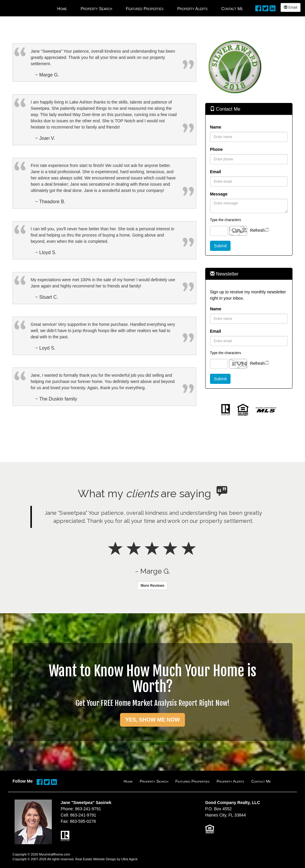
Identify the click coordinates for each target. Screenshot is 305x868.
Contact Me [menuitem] (232, 9)
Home (128, 781)
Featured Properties (192, 781)
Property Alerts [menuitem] (192, 9)
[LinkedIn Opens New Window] (273, 7)
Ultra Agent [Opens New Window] (129, 859)
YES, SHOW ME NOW (152, 720)
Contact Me (261, 781)
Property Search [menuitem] (97, 9)
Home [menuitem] (62, 9)
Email (291, 7)
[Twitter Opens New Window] (265, 7)
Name (216, 127)
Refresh (257, 230)
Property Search (154, 781)
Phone (216, 149)
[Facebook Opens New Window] (258, 7)
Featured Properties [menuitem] (145, 9)
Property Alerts (230, 781)
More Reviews (152, 586)
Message (219, 194)
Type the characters (225, 220)
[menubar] (150, 8)
